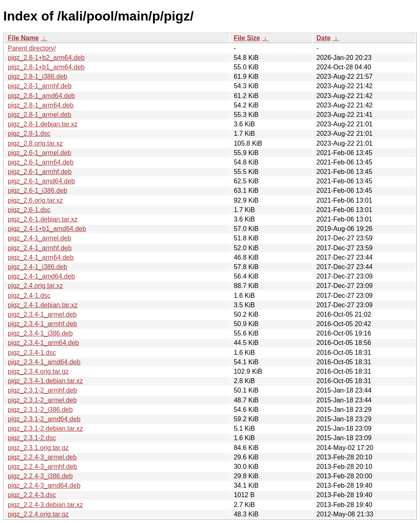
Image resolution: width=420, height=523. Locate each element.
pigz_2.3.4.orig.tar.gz (38, 371)
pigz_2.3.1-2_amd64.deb (44, 419)
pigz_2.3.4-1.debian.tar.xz (45, 381)
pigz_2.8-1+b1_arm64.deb (46, 67)
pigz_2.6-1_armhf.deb (40, 172)
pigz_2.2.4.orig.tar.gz (38, 514)
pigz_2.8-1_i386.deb (38, 77)
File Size (247, 38)
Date (323, 38)
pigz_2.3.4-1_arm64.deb (43, 343)
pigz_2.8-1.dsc (29, 134)
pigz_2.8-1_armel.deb (40, 115)
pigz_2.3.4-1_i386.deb (40, 333)
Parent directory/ (32, 48)
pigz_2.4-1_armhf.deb (40, 248)
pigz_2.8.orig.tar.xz (35, 143)
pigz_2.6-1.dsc (29, 210)
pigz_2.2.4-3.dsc (32, 495)
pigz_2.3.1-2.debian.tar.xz (45, 428)
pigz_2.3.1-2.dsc (32, 438)
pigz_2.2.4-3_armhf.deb (42, 467)
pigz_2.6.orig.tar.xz (35, 200)
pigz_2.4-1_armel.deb (40, 238)
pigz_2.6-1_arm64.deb (41, 162)
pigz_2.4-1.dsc (29, 296)
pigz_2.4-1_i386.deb (38, 267)
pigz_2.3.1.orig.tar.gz (38, 448)
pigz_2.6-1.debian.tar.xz (43, 219)
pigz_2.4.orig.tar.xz (35, 286)
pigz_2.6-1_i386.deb (38, 191)
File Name (23, 38)
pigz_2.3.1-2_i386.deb (40, 410)
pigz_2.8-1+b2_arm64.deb (46, 58)
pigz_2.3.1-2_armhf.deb (42, 390)
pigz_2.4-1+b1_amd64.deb (47, 229)
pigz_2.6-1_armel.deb (40, 153)
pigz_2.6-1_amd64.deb (41, 181)
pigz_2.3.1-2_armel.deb (42, 400)
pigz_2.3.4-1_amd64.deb (44, 362)
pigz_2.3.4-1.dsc (32, 353)
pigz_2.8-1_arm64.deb (41, 105)
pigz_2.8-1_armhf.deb (40, 86)
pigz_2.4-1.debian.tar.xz (43, 305)
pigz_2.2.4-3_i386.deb (40, 476)
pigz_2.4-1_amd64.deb (41, 276)
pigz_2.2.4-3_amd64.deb (44, 485)
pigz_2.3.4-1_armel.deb (42, 314)
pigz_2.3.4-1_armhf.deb (42, 324)
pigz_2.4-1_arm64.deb (41, 257)
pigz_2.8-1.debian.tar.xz (43, 124)
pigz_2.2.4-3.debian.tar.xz (45, 505)
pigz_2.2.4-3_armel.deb (42, 457)
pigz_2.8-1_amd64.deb (41, 96)
